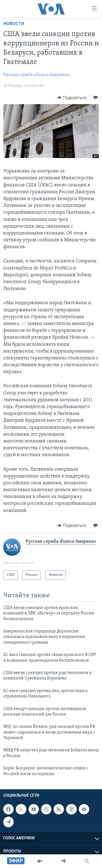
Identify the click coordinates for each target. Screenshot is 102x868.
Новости (14, 24)
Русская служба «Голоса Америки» (37, 75)
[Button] (72, 98)
